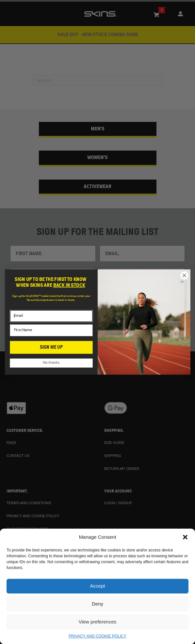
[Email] (51, 316)
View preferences (98, 622)
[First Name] (51, 330)
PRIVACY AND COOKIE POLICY (98, 636)
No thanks (51, 363)
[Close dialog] (184, 275)
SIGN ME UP (51, 347)
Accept (98, 586)
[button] (185, 537)
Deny (98, 604)
